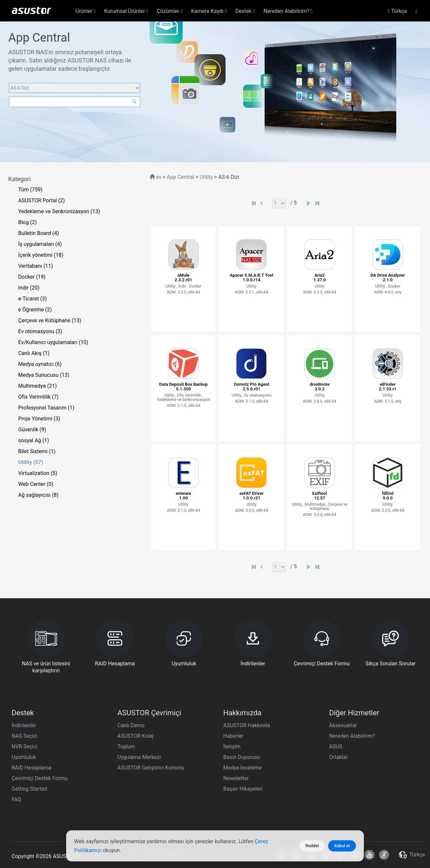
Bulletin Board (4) (39, 233)
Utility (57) (31, 462)
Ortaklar (339, 757)
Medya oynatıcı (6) (40, 364)
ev (155, 177)
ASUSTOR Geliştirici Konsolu (151, 768)
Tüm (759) (30, 190)
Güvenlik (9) (32, 430)
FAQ (16, 799)
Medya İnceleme (243, 768)
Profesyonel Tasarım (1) (46, 408)
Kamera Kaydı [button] (209, 11)
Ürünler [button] (86, 11)
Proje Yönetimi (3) (39, 419)
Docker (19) (32, 277)
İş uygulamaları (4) (40, 244)
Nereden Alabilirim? (352, 736)
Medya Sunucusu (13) (44, 375)
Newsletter (236, 778)
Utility (206, 177)
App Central (180, 177)
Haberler (233, 736)
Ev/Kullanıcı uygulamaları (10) (53, 342)
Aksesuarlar (343, 725)
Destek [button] (245, 11)
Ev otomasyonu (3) (40, 331)
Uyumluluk (24, 757)
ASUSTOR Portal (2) (42, 200)
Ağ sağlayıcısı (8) (38, 495)
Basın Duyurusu (242, 757)
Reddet (312, 846)
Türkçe (397, 11)
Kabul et (342, 846)
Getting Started (29, 789)
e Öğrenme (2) (35, 310)
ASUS (336, 747)
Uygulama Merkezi (139, 757)
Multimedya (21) (38, 386)
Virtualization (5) (38, 473)
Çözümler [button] (170, 11)
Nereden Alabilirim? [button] (288, 11)
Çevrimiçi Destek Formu (40, 778)
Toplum (126, 747)
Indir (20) (29, 288)
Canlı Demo (131, 725)
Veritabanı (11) (36, 266)
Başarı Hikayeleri (243, 789)
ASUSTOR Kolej (135, 736)
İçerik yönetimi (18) (41, 255)
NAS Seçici (24, 736)
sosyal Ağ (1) (34, 440)
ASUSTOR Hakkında (247, 725)
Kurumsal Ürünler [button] (126, 11)
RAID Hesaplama (31, 768)
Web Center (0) (36, 484)
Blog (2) (27, 222)
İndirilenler (24, 725)
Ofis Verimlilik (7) (38, 397)
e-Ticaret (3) (32, 299)
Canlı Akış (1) (34, 353)
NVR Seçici (24, 747)
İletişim (232, 747)
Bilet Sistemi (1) (37, 451)
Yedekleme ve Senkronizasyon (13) (59, 211)
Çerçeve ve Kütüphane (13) (50, 320)
